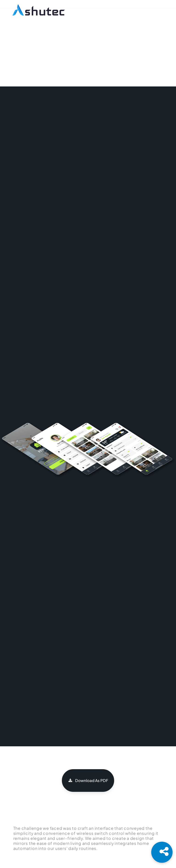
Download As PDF (88, 780)
